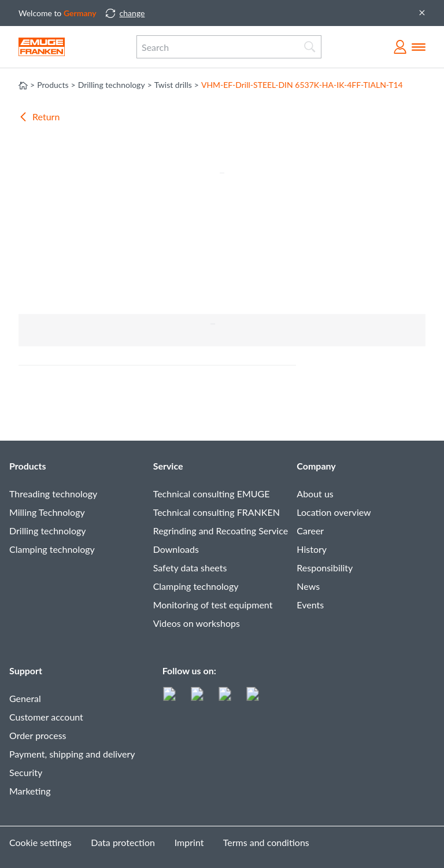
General (25, 698)
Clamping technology (52, 549)
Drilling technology (48, 531)
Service (168, 466)
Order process (38, 735)
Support (26, 671)
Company (316, 466)
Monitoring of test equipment (213, 605)
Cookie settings (40, 842)
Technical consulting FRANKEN (217, 512)
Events (310, 605)
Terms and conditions (266, 842)
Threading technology (53, 494)
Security (26, 772)
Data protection (123, 842)
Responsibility (325, 568)
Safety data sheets (190, 568)
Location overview (334, 512)
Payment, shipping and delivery (72, 754)
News (308, 586)
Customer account (46, 717)
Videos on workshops (197, 623)
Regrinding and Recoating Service (221, 531)
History (312, 549)
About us (315, 494)
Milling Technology (47, 512)
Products (28, 466)
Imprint (189, 842)
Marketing (30, 791)
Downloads (176, 549)
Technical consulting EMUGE (212, 494)
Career (310, 531)
